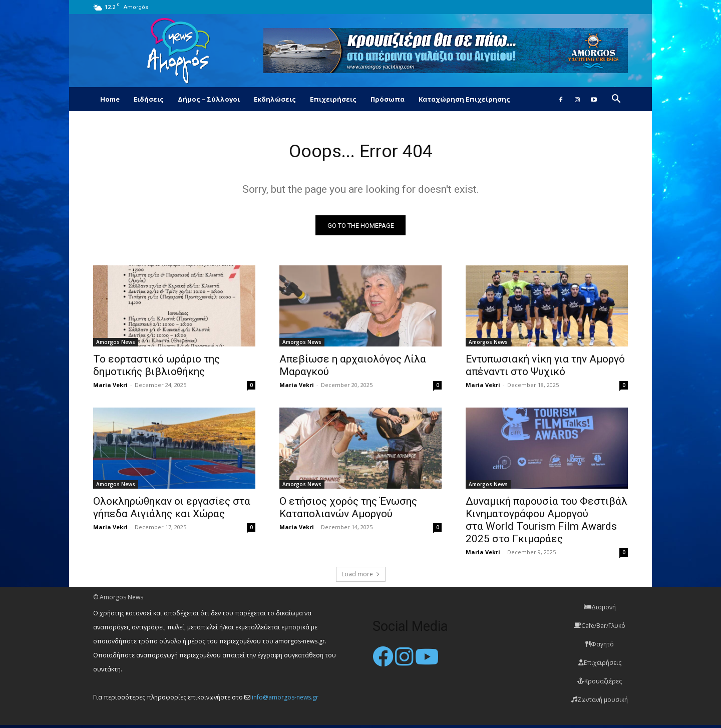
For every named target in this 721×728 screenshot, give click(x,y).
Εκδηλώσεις (275, 99)
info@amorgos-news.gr (285, 700)
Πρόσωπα (388, 99)
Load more (361, 577)
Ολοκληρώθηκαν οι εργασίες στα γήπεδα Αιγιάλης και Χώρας (172, 510)
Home (110, 99)
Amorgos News (116, 345)
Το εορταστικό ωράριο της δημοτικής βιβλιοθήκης (156, 368)
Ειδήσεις (149, 99)
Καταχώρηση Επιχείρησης (464, 99)
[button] (616, 100)
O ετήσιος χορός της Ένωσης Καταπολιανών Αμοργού (348, 510)
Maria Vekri (110, 388)
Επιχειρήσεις (333, 99)
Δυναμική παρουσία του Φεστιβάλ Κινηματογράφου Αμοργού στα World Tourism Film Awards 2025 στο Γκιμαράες (547, 523)
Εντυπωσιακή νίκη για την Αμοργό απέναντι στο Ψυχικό (545, 368)
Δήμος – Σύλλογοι (209, 99)
